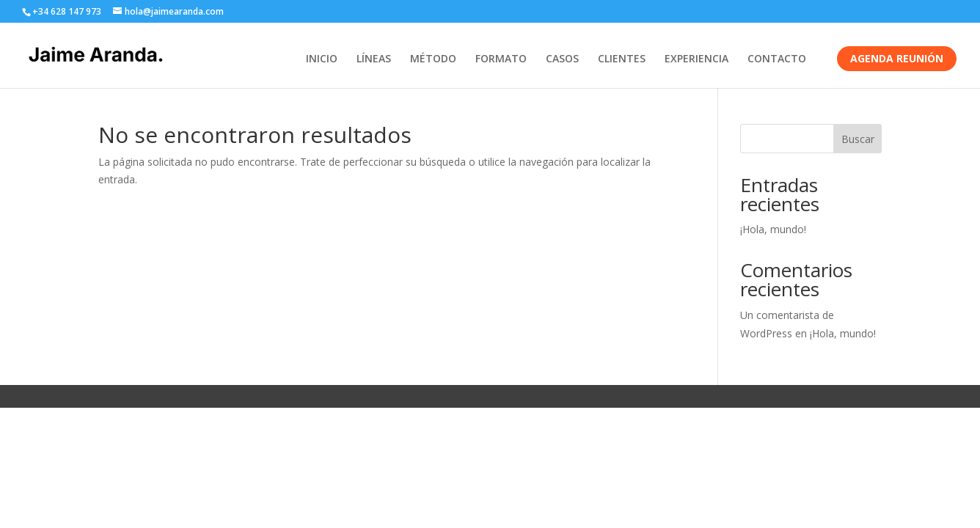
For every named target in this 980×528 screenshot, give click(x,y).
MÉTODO (433, 59)
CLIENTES (622, 59)
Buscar (858, 139)
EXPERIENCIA (696, 59)
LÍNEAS (374, 59)
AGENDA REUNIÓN (897, 58)
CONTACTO (777, 59)
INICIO (322, 59)
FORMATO (501, 59)
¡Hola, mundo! (773, 229)
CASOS (562, 59)
